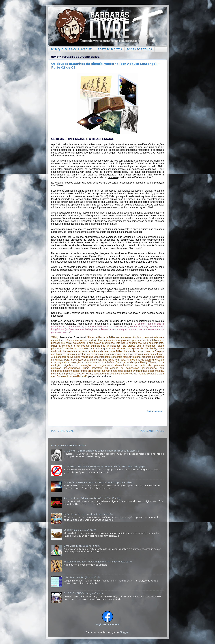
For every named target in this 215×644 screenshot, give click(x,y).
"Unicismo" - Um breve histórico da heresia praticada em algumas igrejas (104, 467)
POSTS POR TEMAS (139, 49)
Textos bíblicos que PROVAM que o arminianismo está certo (98, 562)
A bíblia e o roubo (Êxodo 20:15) (82, 577)
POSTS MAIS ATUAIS (63, 431)
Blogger (124, 632)
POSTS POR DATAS (110, 49)
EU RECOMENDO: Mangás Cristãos (84, 593)
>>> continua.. (156, 411)
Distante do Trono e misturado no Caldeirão (88, 514)
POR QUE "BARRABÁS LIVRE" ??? (72, 49)
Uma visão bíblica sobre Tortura (82, 546)
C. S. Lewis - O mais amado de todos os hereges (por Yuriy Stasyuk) (101, 451)
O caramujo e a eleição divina (80, 530)
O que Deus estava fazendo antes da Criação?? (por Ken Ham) (99, 482)
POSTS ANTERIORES (152, 431)
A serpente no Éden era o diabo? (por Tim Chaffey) (93, 498)
